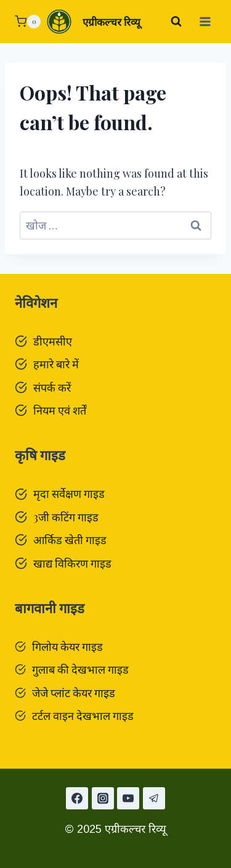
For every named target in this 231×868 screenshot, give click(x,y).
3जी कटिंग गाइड (66, 517)
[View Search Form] (176, 22)
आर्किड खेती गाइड (70, 540)
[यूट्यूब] (128, 798)
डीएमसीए (53, 341)
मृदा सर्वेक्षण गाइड (69, 494)
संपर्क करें (52, 387)
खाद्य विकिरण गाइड (72, 563)
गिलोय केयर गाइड (67, 647)
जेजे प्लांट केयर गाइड (74, 693)
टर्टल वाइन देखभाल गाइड (83, 716)
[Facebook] (77, 798)
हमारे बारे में (56, 364)
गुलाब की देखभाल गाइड (80, 669)
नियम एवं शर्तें (60, 410)
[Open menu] (205, 21)
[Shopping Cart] (28, 22)
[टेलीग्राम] (154, 798)
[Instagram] (103, 798)
